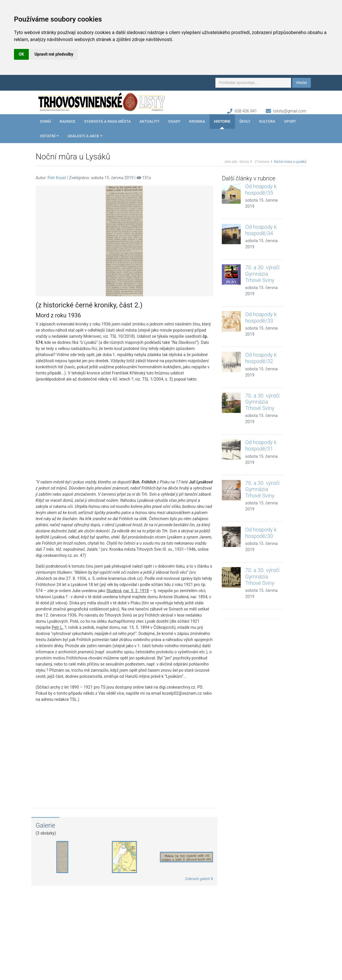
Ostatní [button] (49, 136)
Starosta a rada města (107, 121)
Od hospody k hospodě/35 (261, 190)
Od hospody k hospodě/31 (261, 445)
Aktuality (149, 121)
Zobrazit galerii (199, 879)
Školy (245, 121)
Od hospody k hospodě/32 (261, 358)
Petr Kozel (57, 178)
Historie (222, 121)
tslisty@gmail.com (290, 111)
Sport (290, 121)
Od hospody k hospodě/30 (261, 533)
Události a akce (85, 136)
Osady (174, 121)
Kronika (197, 121)
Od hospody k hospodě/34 (261, 230)
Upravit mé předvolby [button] (54, 54)
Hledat (302, 83)
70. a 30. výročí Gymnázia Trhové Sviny (262, 274)
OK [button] (21, 54)
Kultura (267, 121)
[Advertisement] (125, 431)
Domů (46, 121)
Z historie (262, 162)
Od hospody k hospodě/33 (261, 317)
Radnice (68, 121)
